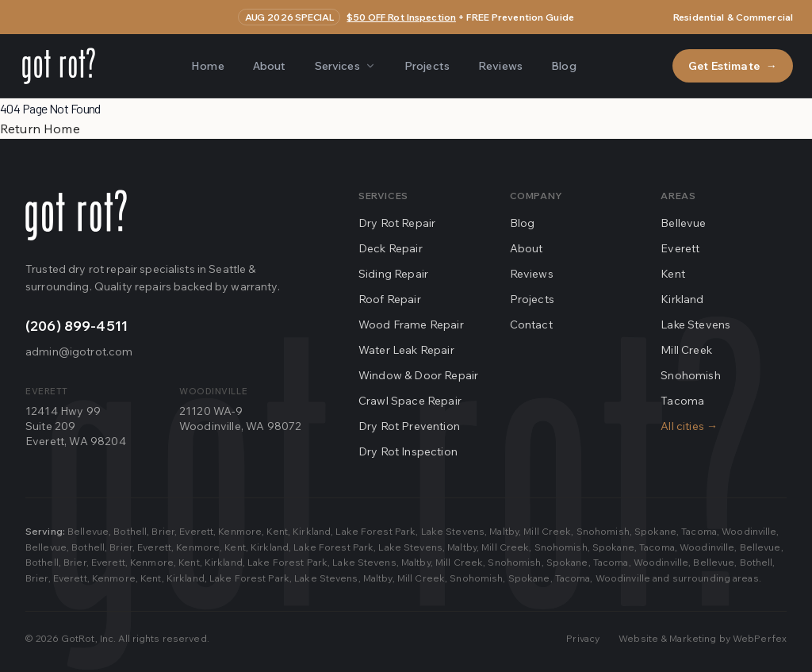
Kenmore (240, 531)
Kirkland (682, 299)
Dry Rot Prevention (409, 426)
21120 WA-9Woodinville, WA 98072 (240, 419)
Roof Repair (390, 299)
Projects (427, 66)
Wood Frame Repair (411, 324)
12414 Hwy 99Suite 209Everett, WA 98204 (76, 426)
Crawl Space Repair (410, 401)
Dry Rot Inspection (408, 451)
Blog (564, 66)
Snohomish (690, 375)
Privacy (583, 638)
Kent (673, 274)
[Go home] (76, 215)
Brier (163, 531)
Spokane (655, 531)
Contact (531, 324)
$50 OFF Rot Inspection (401, 17)
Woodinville (749, 531)
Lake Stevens (695, 324)
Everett (680, 248)
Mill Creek (686, 350)
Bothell (130, 531)
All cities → (689, 426)
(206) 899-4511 (77, 326)
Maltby (504, 531)
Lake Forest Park (375, 531)
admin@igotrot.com (79, 351)
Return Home (40, 129)
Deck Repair (391, 248)
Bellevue (683, 223)
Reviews (500, 66)
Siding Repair (393, 274)
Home (208, 66)
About (270, 66)
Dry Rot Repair (397, 223)
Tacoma (682, 401)
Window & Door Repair (418, 375)
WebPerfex (760, 638)
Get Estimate (733, 66)
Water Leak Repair (406, 350)
